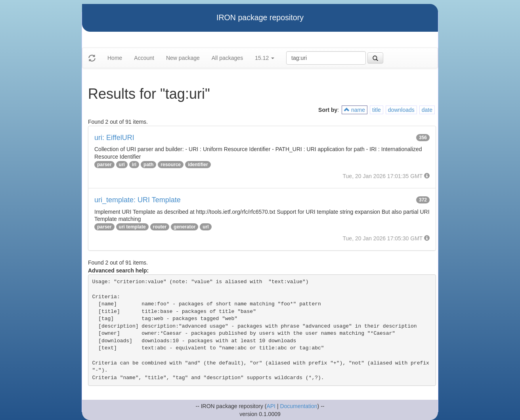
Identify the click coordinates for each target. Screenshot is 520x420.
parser (104, 165)
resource (171, 165)
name (355, 110)
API (271, 406)
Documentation (298, 406)
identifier (198, 165)
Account (144, 58)
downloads (401, 110)
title (377, 110)
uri (122, 165)
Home (115, 58)
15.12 (265, 58)
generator (184, 227)
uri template (132, 227)
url (206, 227)
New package (183, 58)
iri (134, 165)
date (427, 110)
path (148, 165)
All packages (227, 58)
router (160, 227)
